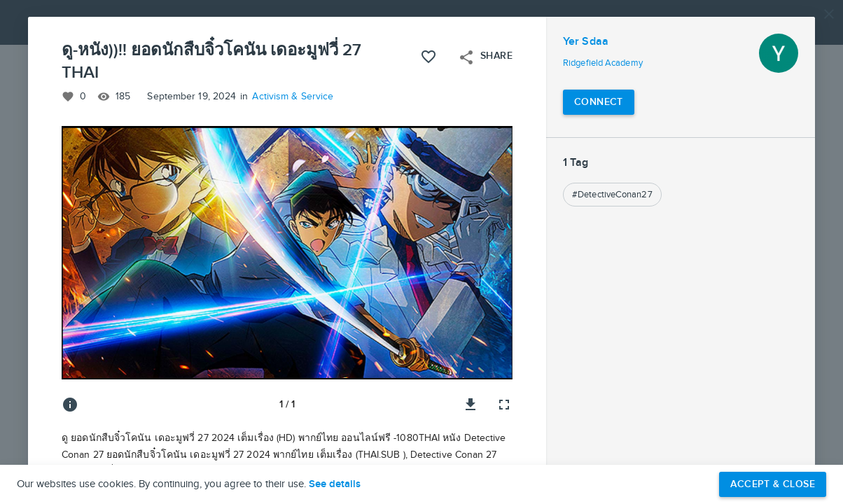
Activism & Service (293, 97)
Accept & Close (773, 484)
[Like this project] (429, 57)
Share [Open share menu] (485, 57)
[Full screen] (504, 405)
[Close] (829, 14)
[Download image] (471, 405)
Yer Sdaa (586, 42)
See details (335, 484)
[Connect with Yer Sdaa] (599, 102)
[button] (421, 252)
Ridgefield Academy (603, 63)
